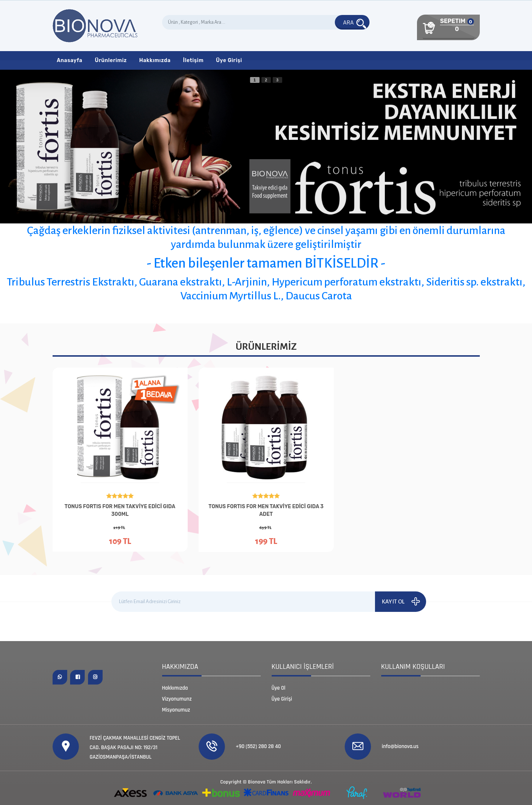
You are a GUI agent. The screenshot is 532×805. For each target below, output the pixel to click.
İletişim (193, 60)
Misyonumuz (176, 710)
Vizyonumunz (177, 699)
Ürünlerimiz (111, 60)
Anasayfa (70, 60)
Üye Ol (279, 688)
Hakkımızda (155, 60)
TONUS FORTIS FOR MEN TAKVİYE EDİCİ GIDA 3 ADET (266, 510)
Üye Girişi (229, 60)
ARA (355, 23)
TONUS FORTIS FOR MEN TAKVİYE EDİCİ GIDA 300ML (120, 510)
